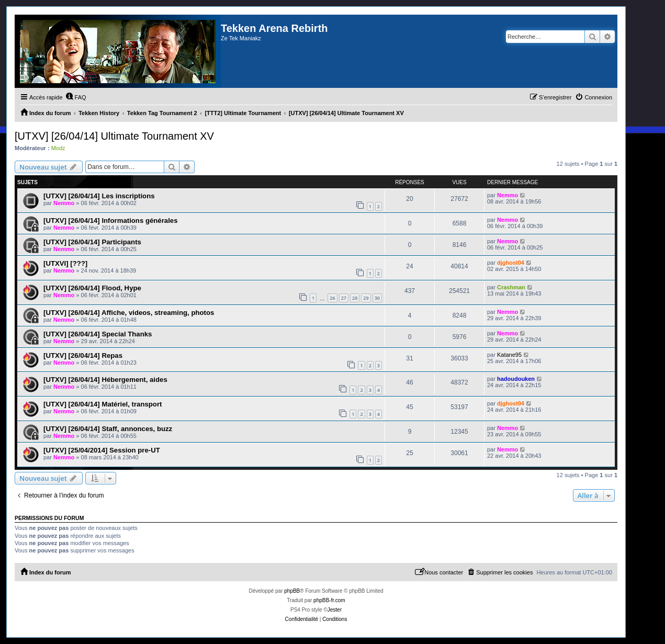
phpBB (292, 591)
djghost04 (511, 263)
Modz (58, 148)
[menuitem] (76, 97)
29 (366, 298)
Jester (335, 610)
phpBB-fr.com (329, 600)
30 (377, 298)
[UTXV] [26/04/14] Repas (83, 355)
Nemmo (64, 203)
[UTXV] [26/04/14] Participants (92, 242)
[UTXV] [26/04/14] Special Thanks (98, 334)
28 (355, 298)
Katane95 (509, 355)
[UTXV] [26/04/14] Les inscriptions (99, 196)
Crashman (511, 287)
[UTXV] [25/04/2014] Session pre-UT (102, 450)
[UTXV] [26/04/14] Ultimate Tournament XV (114, 136)
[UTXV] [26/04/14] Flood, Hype (92, 288)
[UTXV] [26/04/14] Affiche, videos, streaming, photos (129, 313)
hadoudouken (516, 379)
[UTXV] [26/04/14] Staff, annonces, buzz (108, 429)
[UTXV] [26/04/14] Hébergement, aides (105, 380)
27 (344, 298)
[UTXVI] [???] (65, 263)
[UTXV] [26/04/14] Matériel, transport (103, 404)
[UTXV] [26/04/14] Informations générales (111, 221)
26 (332, 298)
